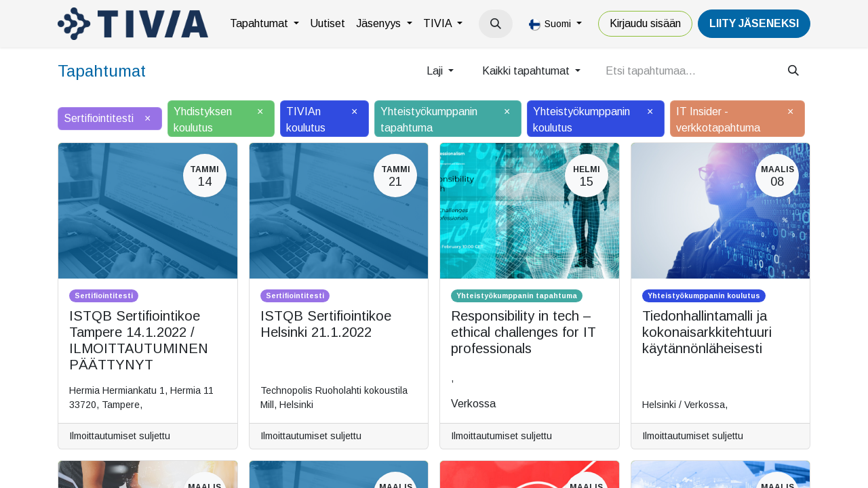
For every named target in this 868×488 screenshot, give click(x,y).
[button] (496, 24)
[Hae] (793, 71)
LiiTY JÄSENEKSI (754, 23)
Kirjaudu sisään (645, 23)
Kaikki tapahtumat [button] (527, 71)
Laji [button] (436, 71)
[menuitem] (264, 24)
